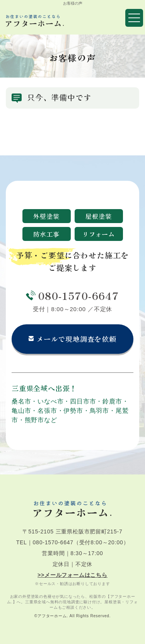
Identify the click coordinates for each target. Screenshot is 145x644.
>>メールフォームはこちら (72, 575)
